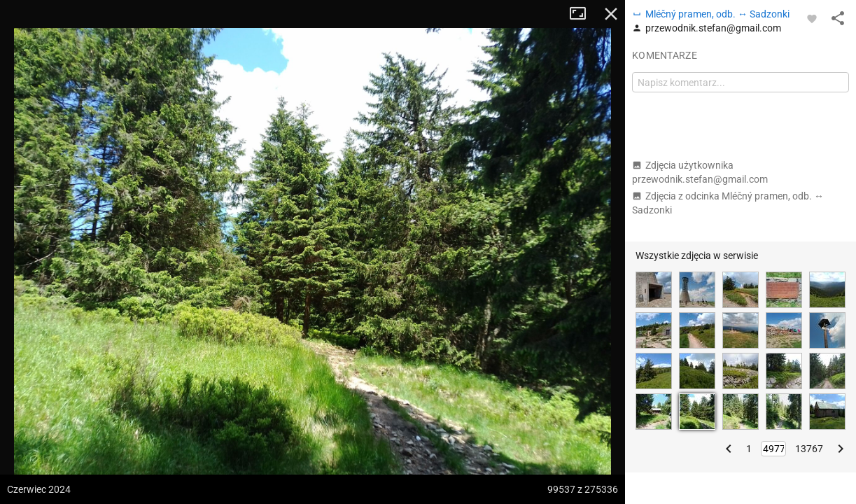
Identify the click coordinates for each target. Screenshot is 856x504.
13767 (809, 449)
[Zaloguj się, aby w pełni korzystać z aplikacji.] (812, 18)
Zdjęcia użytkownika (700, 172)
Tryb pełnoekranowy (583, 14)
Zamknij (611, 14)
